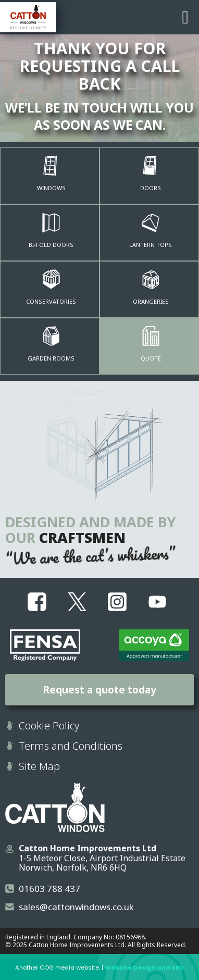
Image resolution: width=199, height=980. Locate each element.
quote (151, 358)
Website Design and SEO (144, 967)
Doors (151, 188)
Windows (51, 188)
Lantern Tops (151, 245)
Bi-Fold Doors (51, 245)
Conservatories (51, 301)
